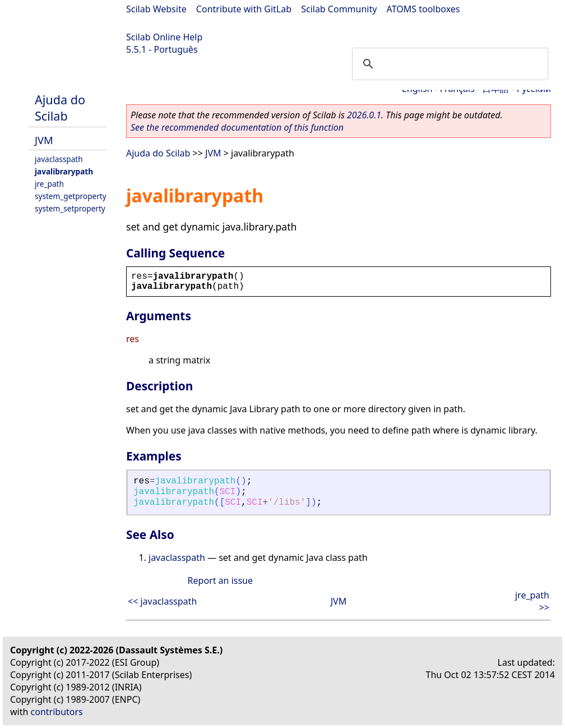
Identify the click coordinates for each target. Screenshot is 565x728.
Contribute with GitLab (244, 9)
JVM (44, 140)
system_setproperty (70, 208)
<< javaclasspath (162, 601)
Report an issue (220, 580)
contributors (57, 712)
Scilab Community (339, 9)
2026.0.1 (364, 115)
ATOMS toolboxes (423, 9)
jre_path (49, 184)
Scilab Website (156, 9)
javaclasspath (59, 159)
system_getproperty (71, 196)
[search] (448, 64)
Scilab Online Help (164, 37)
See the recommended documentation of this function (237, 127)
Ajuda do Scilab (60, 108)
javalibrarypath (64, 171)
